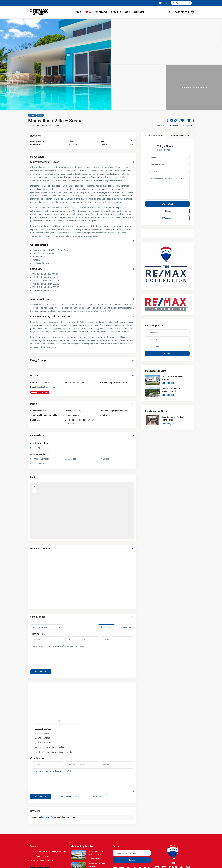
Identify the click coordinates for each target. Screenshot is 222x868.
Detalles (34, 404)
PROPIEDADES (101, 12)
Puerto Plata (35, 126)
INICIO (78, 12)
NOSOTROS (116, 12)
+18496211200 (180, 12)
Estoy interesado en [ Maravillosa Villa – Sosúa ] (82, 751)
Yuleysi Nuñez (95, 686)
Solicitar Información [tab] (154, 135)
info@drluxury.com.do (43, 832)
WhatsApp (96, 767)
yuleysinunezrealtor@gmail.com (104, 704)
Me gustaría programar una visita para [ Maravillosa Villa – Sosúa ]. (82, 655)
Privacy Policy (186, 864)
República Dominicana (119, 383)
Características (38, 435)
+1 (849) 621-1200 (41, 827)
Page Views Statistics (41, 549)
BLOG (127, 12)
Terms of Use (174, 864)
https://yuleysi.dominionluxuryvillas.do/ (107, 709)
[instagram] (166, 3)
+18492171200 (97, 699)
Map (33, 477)
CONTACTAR (139, 12)
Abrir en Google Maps (40, 392)
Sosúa (56, 126)
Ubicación (35, 376)
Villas (40, 115)
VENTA (88, 12)
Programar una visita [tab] (181, 135)
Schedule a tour (38, 617)
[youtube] (160, 3)
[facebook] (154, 3)
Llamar (69, 767)
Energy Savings (38, 360)
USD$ (176, 3)
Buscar (167, 354)
